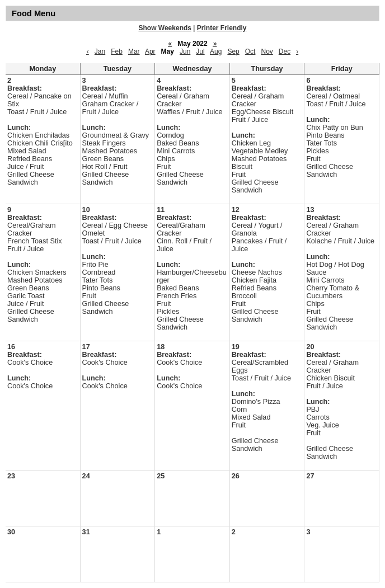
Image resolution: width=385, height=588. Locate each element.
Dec (285, 51)
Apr (150, 51)
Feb (117, 51)
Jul (200, 51)
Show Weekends (165, 28)
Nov (267, 51)
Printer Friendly (222, 28)
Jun (185, 51)
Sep (233, 51)
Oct (250, 51)
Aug (216, 51)
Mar (134, 51)
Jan (100, 51)
